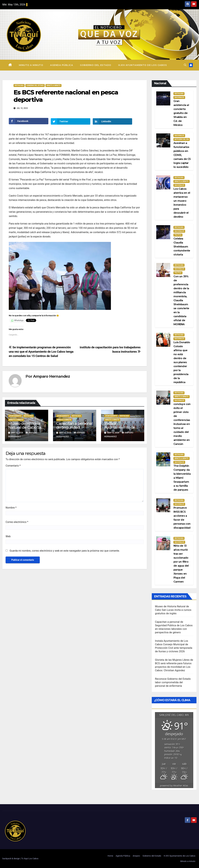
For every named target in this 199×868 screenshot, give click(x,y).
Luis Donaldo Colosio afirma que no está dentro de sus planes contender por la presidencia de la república (182, 362)
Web (8, 536)
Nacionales (179, 97)
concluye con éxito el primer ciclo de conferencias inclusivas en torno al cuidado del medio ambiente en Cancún (182, 424)
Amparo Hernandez (51, 376)
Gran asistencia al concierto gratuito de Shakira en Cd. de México (181, 113)
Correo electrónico (17, 522)
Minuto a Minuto (53, 85)
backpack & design (11, 859)
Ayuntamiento (15, 416)
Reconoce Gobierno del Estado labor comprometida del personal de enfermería (173, 682)
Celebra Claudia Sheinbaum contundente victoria (182, 247)
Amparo (136, 856)
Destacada (19, 85)
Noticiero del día (182, 139)
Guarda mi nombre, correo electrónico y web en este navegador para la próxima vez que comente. (65, 550)
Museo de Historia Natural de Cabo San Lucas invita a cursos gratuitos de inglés (173, 610)
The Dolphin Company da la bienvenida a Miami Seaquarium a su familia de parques (182, 478)
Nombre (11, 507)
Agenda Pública (62, 65)
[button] (185, 65)
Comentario (13, 465)
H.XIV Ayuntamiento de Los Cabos (143, 65)
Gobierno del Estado (96, 65)
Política (178, 235)
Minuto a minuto (31, 65)
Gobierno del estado (35, 85)
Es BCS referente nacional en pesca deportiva (66, 96)
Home (110, 856)
